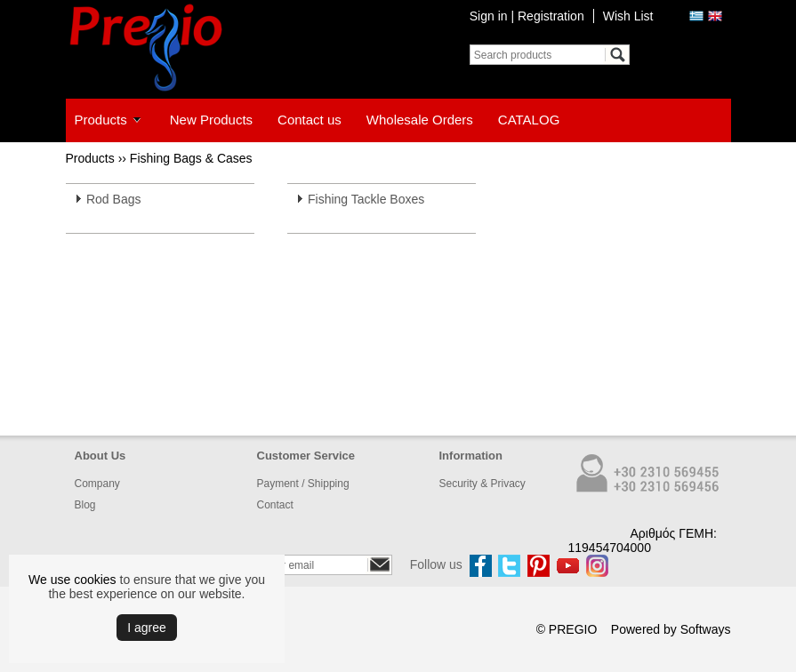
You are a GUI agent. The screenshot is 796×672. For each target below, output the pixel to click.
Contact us (310, 120)
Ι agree (147, 628)
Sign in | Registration (527, 16)
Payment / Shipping (303, 484)
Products (101, 120)
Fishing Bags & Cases (191, 158)
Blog (85, 505)
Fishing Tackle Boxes (366, 199)
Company (97, 484)
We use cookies (72, 580)
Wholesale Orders (420, 120)
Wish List (628, 16)
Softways (706, 629)
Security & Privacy (482, 484)
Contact (275, 505)
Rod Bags (113, 199)
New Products (211, 120)
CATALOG (529, 120)
